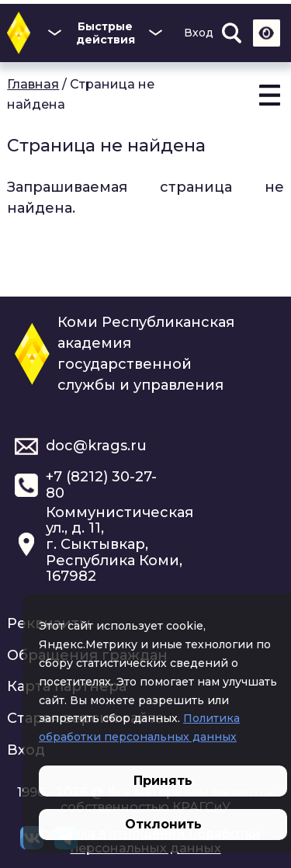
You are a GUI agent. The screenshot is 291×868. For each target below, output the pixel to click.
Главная (33, 84)
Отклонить (163, 824)
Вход (199, 33)
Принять (163, 781)
